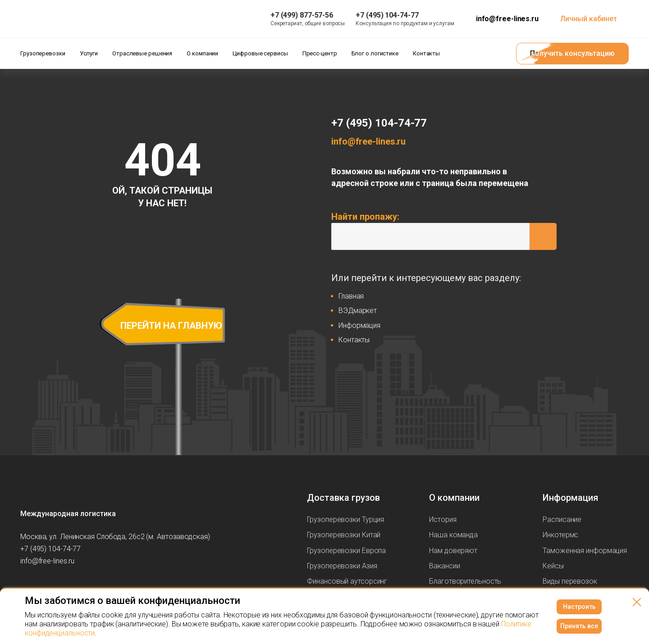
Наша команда (453, 535)
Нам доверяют (453, 551)
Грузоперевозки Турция (345, 519)
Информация (359, 325)
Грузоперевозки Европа (346, 551)
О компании (454, 498)
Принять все (579, 626)
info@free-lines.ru (507, 19)
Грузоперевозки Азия (342, 566)
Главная (351, 296)
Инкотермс (560, 535)
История (443, 519)
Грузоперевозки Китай (344, 535)
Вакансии (444, 566)
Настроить (579, 607)
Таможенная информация (585, 551)
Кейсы (553, 566)
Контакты (354, 340)
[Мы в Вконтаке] (27, 587)
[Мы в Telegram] (64, 587)
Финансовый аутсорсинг (347, 581)
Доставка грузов (343, 498)
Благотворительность (465, 581)
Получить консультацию (572, 53)
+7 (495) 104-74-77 (379, 123)
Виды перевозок (570, 581)
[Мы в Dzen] (82, 587)
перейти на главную (171, 326)
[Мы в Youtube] (46, 587)
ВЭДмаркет (358, 311)
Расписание (562, 519)
